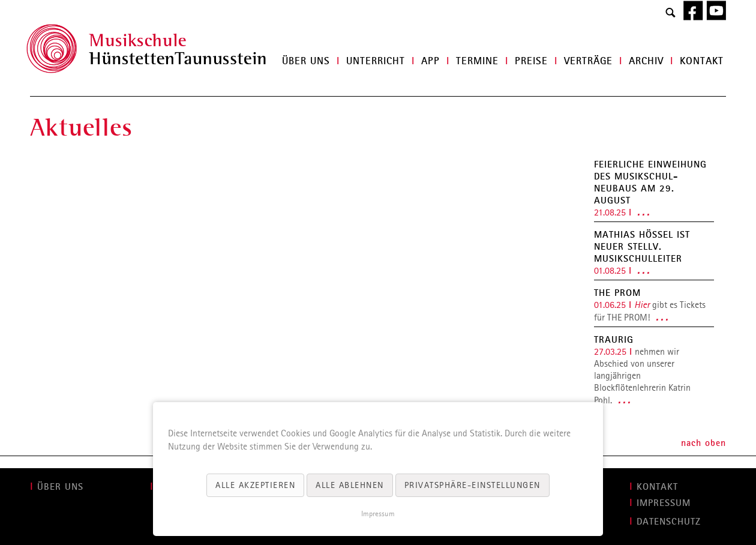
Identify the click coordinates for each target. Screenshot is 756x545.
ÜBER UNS (60, 486)
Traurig (614, 339)
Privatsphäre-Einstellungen (472, 485)
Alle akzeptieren (255, 485)
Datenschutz (669, 521)
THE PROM (617, 292)
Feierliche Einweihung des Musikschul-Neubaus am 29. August (650, 182)
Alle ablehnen (350, 485)
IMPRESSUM (664, 502)
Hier (642, 305)
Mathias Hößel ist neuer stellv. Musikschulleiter (642, 246)
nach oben (703, 442)
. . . (643, 212)
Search (671, 13)
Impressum (378, 514)
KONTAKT (657, 486)
